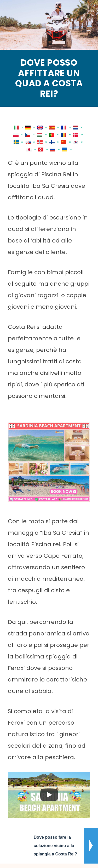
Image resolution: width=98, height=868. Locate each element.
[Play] (49, 795)
